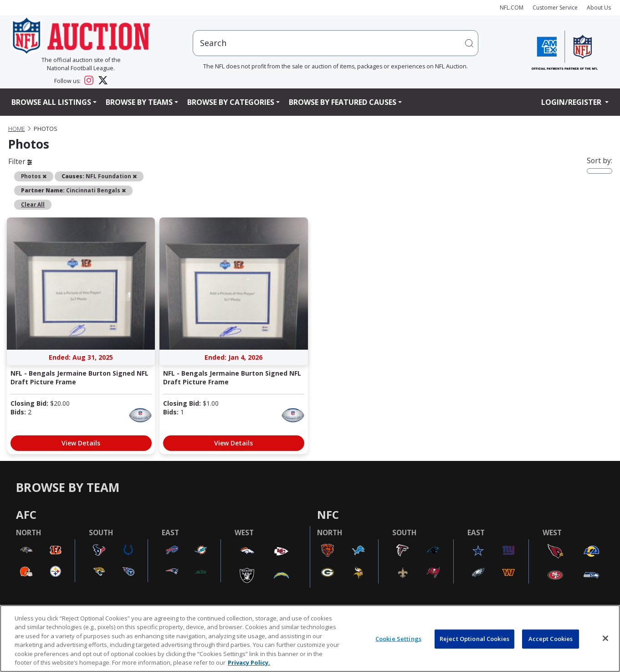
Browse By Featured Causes (343, 102)
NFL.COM (512, 8)
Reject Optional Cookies (474, 639)
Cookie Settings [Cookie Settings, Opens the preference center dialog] (398, 639)
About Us (599, 8)
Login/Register (572, 102)
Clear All (33, 204)
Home (17, 129)
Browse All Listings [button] (51, 102)
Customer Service (555, 8)
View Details (81, 443)
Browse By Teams (139, 102)
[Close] (605, 638)
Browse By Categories (231, 102)
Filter (20, 161)
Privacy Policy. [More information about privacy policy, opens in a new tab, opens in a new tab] (249, 662)
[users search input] (336, 43)
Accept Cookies (551, 639)
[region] (310, 638)
